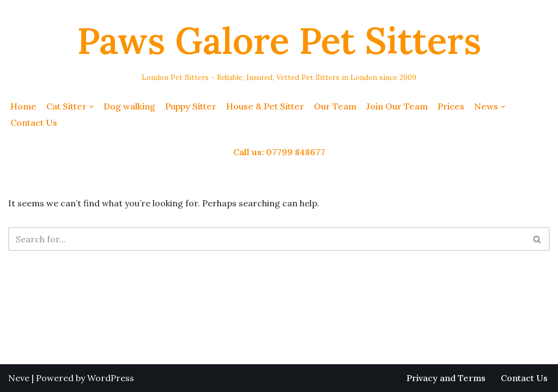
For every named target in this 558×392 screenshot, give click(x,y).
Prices (451, 106)
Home (23, 106)
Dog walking (129, 106)
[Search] (267, 239)
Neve (19, 378)
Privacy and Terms (446, 378)
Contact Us (34, 122)
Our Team (335, 106)
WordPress (111, 378)
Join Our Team (397, 106)
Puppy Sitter (191, 106)
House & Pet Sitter (265, 106)
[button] (92, 107)
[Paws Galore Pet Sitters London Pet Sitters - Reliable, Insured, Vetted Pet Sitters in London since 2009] (279, 47)
